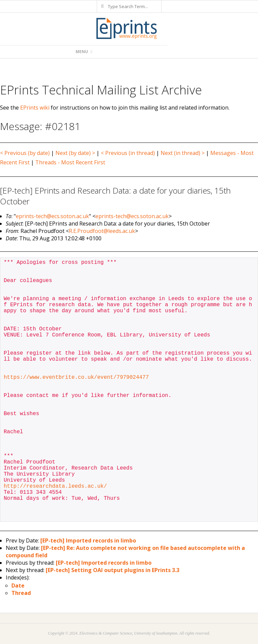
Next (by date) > (75, 153)
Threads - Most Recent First (70, 162)
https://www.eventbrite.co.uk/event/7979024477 (76, 377)
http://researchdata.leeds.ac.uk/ (55, 486)
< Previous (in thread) (128, 153)
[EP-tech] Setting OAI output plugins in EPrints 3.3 (113, 570)
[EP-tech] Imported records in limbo (88, 540)
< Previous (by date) (25, 153)
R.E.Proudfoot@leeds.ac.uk (102, 231)
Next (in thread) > (183, 153)
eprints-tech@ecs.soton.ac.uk (52, 216)
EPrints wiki (35, 108)
